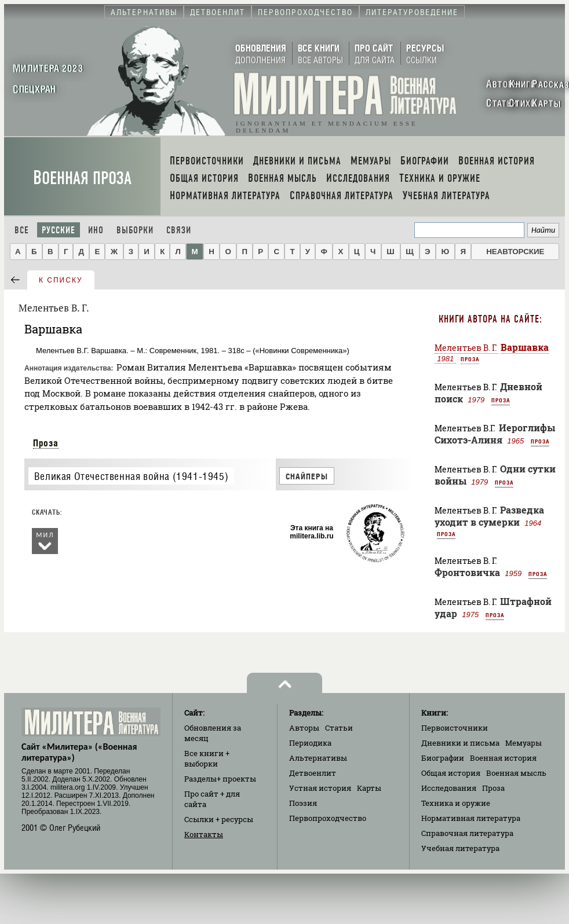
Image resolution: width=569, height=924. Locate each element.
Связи (179, 230)
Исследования (449, 788)
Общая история (451, 773)
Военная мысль (516, 773)
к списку (61, 280)
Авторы (304, 728)
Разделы (220, 779)
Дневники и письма (460, 743)
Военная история (503, 758)
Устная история (320, 788)
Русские (59, 230)
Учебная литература (460, 848)
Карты (369, 788)
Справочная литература (467, 833)
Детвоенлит (313, 773)
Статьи (339, 728)
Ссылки (219, 819)
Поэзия (303, 803)
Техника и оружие (456, 803)
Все (22, 230)
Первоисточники (455, 728)
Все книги (207, 758)
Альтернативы (318, 758)
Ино (96, 230)
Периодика (310, 743)
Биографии (443, 758)
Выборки (135, 230)
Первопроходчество (328, 818)
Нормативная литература (471, 818)
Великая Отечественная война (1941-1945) (131, 476)
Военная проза (82, 178)
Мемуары (524, 743)
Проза (46, 443)
